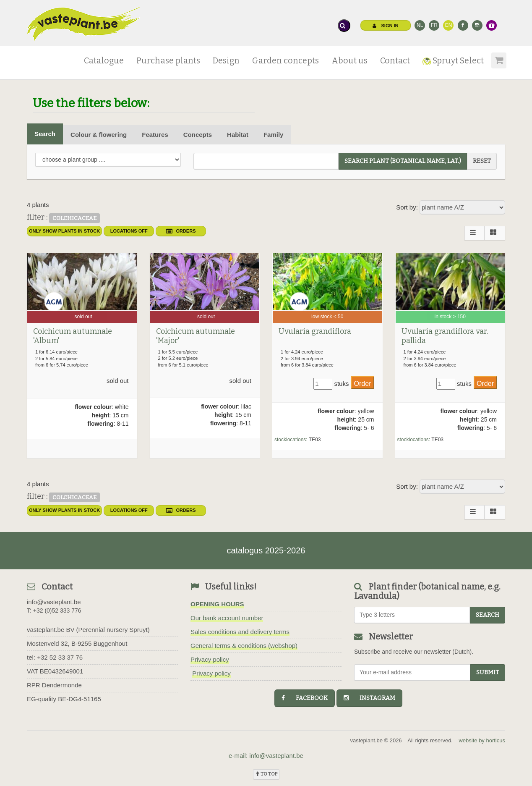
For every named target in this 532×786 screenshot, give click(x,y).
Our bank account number (227, 618)
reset (482, 161)
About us (349, 61)
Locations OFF (129, 231)
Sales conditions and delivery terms (240, 632)
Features (155, 135)
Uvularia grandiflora (315, 331)
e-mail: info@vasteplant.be (266, 756)
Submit (488, 672)
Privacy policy (210, 659)
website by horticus (482, 740)
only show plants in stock (64, 231)
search (488, 615)
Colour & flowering (99, 135)
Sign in (385, 26)
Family (274, 135)
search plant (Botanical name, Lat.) (403, 161)
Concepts (198, 135)
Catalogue (104, 61)
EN (449, 25)
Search (45, 134)
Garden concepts (286, 61)
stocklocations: (291, 440)
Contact (395, 61)
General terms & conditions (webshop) (244, 646)
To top (266, 774)
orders (181, 231)
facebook (305, 698)
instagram (369, 698)
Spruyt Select (453, 61)
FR (434, 25)
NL (420, 25)
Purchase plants (168, 61)
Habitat (238, 135)
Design (226, 61)
